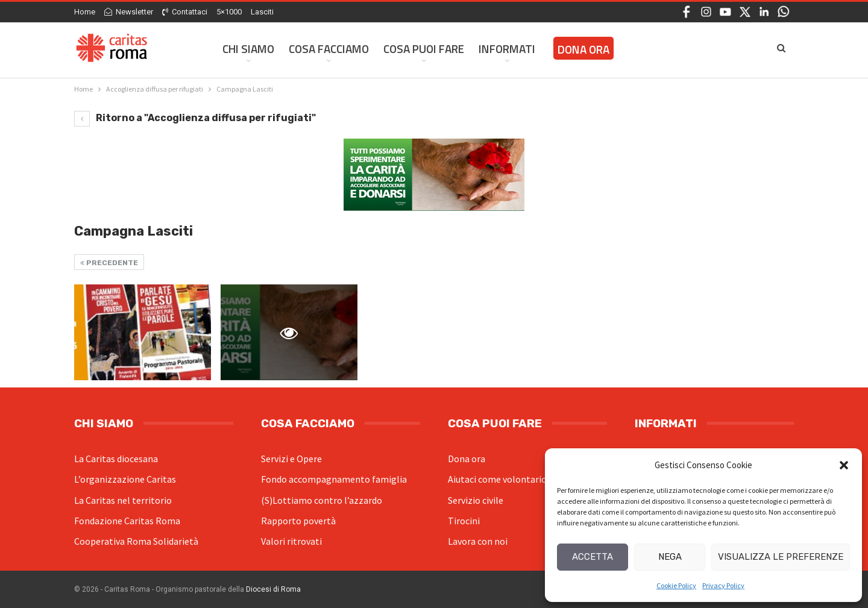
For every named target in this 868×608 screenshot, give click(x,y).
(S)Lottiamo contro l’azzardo (322, 500)
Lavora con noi (478, 541)
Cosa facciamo (329, 49)
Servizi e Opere (291, 459)
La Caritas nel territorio (123, 500)
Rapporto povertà (298, 521)
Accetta (593, 557)
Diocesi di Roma (273, 589)
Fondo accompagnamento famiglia (334, 479)
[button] (844, 465)
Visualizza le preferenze (781, 557)
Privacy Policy (723, 585)
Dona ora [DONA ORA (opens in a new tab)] (583, 49)
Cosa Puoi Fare (424, 49)
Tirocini (464, 521)
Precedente (109, 263)
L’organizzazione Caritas (125, 479)
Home (85, 12)
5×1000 (229, 12)
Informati (507, 49)
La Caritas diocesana (116, 459)
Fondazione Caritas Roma (127, 521)
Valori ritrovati (291, 541)
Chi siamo (248, 49)
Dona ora (467, 459)
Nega (670, 557)
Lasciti (262, 12)
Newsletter (129, 12)
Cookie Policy (676, 585)
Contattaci (185, 12)
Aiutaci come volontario (497, 479)
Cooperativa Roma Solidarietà (136, 541)
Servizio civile (476, 500)
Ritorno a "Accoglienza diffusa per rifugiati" (195, 118)
